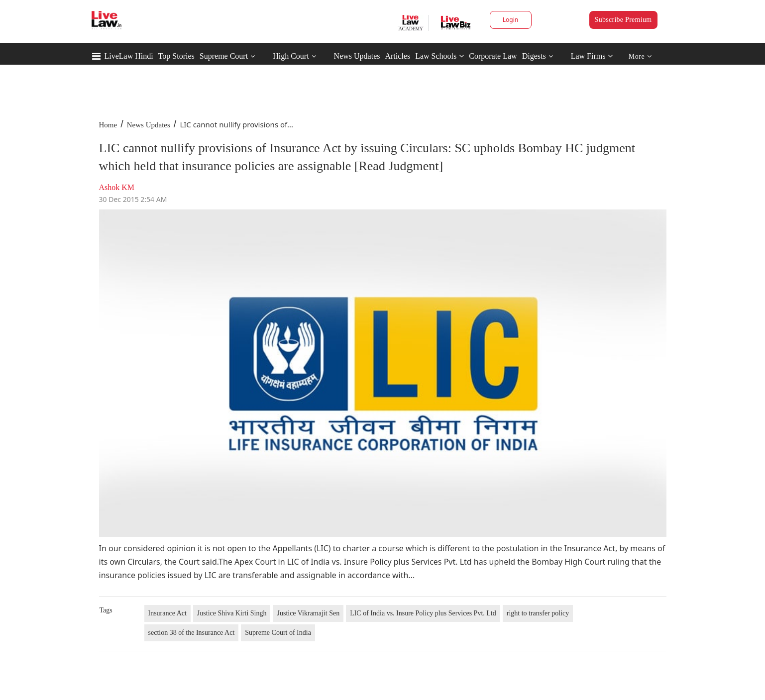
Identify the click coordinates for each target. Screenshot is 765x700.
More (640, 56)
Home (108, 125)
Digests (534, 56)
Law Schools (439, 56)
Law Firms (592, 56)
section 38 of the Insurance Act (192, 633)
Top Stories (176, 56)
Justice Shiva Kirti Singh (232, 613)
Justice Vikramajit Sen (308, 613)
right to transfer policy (538, 613)
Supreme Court (224, 56)
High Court (291, 56)
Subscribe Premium (623, 20)
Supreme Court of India (278, 633)
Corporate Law (493, 56)
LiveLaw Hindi (129, 56)
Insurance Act (167, 613)
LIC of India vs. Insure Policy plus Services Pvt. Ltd (423, 613)
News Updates (357, 56)
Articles (397, 56)
